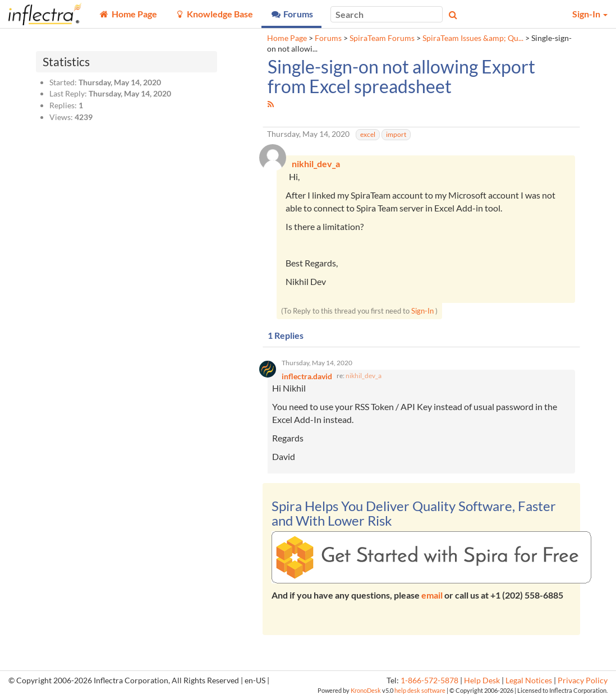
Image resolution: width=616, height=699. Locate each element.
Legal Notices (529, 680)
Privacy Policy (583, 680)
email (432, 595)
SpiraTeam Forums (382, 38)
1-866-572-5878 (429, 680)
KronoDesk (366, 690)
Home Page (287, 38)
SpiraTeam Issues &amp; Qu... (473, 38)
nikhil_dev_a (364, 376)
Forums (328, 38)
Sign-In (422, 311)
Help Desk (482, 680)
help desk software (420, 690)
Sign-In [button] (590, 14)
